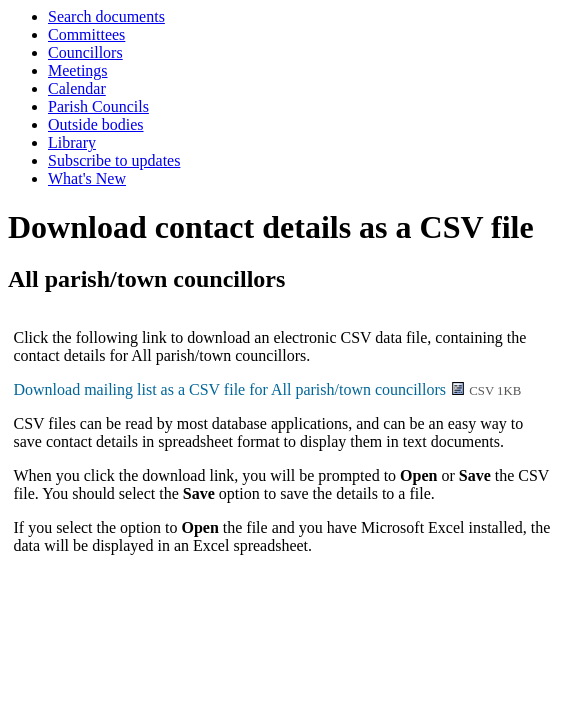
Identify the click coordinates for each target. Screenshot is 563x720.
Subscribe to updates (114, 160)
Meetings (78, 70)
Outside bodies (96, 124)
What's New (87, 178)
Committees (86, 34)
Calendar (77, 88)
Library (72, 142)
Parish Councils (98, 106)
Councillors (85, 52)
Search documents (106, 16)
